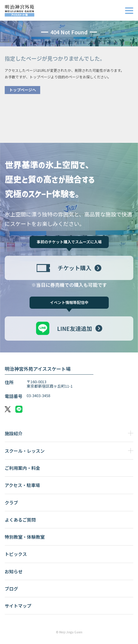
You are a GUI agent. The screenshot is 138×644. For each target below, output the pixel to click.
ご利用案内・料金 (22, 468)
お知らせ (14, 571)
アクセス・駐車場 (22, 485)
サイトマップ (18, 606)
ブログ (11, 589)
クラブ (11, 503)
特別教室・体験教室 (25, 537)
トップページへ (23, 90)
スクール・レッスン (25, 451)
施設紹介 (14, 433)
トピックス (16, 554)
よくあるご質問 (20, 520)
